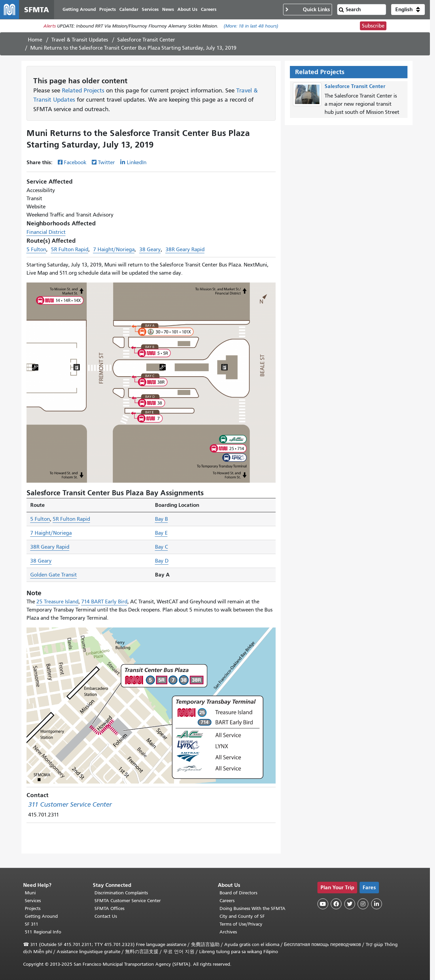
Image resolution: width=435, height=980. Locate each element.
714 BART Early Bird (104, 602)
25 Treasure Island (57, 602)
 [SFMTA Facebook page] (336, 904)
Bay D (162, 561)
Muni (30, 893)
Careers (227, 901)
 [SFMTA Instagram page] (363, 904)
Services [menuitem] (150, 9)
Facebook (75, 162)
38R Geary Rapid (185, 250)
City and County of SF (242, 916)
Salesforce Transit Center (146, 40)
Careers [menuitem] (209, 9)
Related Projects (83, 90)
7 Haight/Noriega (114, 250)
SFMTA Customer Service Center (128, 901)
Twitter (106, 162)
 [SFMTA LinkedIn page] (377, 904)
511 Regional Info (43, 932)
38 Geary (150, 250)
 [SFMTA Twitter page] (350, 904)
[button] (408, 10)
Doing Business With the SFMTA (253, 908)
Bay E (161, 533)
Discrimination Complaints (121, 893)
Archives (228, 932)
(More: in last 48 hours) (251, 26)
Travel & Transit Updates (80, 40)
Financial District (46, 232)
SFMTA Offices (109, 908)
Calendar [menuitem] (129, 9)
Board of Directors (238, 893)
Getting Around (41, 916)
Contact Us (106, 916)
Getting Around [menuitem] (79, 9)
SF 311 (32, 924)
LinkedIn (137, 162)
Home (35, 40)
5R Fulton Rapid (70, 250)
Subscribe (373, 26)
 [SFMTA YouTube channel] (323, 904)
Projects (33, 908)
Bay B (161, 519)
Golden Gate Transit (54, 575)
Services (33, 901)
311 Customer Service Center (70, 804)
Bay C (161, 547)
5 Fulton (36, 250)
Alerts (50, 26)
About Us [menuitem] (187, 9)
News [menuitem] (168, 9)
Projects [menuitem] (108, 9)
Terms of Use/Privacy (241, 924)
